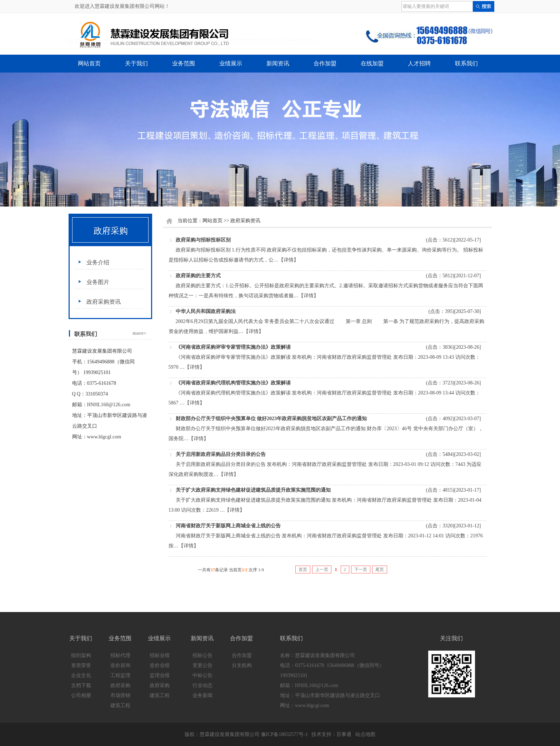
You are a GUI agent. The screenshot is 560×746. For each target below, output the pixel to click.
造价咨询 (120, 665)
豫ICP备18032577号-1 (284, 734)
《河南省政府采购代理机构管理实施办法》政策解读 (233, 383)
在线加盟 (372, 63)
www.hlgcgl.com (104, 437)
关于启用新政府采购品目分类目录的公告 (221, 454)
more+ (139, 333)
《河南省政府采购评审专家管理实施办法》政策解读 (233, 347)
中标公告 (202, 675)
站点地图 (365, 734)
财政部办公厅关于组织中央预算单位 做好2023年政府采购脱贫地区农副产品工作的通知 (271, 419)
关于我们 (136, 63)
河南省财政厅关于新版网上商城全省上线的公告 (228, 526)
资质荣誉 (81, 665)
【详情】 (289, 260)
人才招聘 (419, 63)
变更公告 (202, 665)
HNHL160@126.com (109, 405)
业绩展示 (231, 63)
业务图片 (98, 282)
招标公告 (202, 655)
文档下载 (81, 685)
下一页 (361, 570)
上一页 (322, 570)
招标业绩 (160, 655)
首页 (303, 570)
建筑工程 (120, 705)
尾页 (380, 570)
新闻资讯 (278, 63)
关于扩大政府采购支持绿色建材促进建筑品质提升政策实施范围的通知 (253, 490)
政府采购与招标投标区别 (203, 240)
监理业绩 (160, 675)
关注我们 (451, 638)
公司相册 (81, 695)
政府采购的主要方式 (198, 276)
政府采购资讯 (104, 302)
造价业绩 (160, 665)
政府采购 (111, 231)
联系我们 (466, 63)
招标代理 (120, 655)
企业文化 (81, 675)
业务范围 (184, 63)
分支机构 (242, 665)
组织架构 (81, 655)
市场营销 (120, 695)
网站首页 (89, 63)
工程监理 (120, 675)
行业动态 (202, 685)
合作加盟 (325, 63)
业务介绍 (98, 262)
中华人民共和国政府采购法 (206, 311)
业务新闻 (202, 695)
